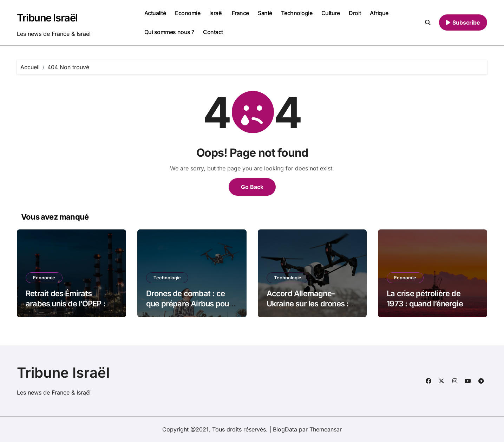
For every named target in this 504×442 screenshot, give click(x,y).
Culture (331, 13)
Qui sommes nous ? (169, 32)
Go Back (252, 187)
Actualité (155, 13)
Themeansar (326, 429)
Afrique (379, 13)
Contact (213, 32)
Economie (188, 13)
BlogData (285, 429)
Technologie (297, 13)
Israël (216, 13)
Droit (355, 13)
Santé (265, 13)
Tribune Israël (47, 18)
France (240, 13)
